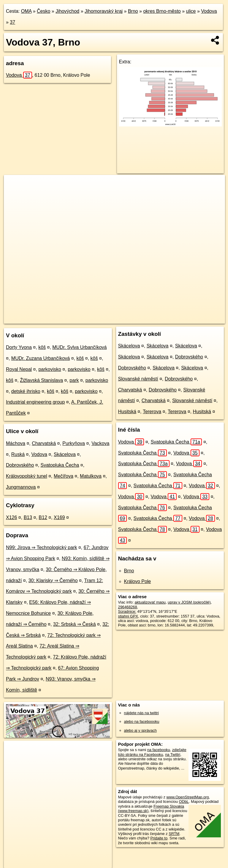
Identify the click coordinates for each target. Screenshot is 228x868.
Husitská (127, 412)
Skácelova (65, 454)
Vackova (100, 443)
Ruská (18, 454)
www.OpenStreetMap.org (187, 797)
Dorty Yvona (19, 347)
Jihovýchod (67, 11)
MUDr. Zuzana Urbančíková (41, 358)
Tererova (152, 412)
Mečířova (64, 476)
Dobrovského (20, 465)
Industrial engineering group (35, 402)
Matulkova (91, 476)
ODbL (184, 802)
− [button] (14, 194)
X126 (11, 517)
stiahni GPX (128, 616)
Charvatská (44, 443)
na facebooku (159, 750)
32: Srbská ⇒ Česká (75, 624)
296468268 (128, 607)
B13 (28, 517)
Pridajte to (159, 838)
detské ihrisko (26, 391)
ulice (191, 11)
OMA (26, 11)
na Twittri (173, 755)
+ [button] (14, 185)
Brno (133, 11)
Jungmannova (21, 487)
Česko (43, 11)
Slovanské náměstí (138, 379)
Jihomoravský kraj (104, 11)
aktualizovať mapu (150, 602)
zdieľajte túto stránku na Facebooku (152, 752)
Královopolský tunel (27, 476)
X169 (59, 517)
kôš (42, 347)
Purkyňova (74, 443)
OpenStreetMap (123, 319)
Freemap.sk (153, 319)
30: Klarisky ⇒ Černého (53, 581)
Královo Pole (138, 581)
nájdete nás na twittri (141, 713)
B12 (43, 517)
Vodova (209, 11)
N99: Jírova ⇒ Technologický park (41, 547)
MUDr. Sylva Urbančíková (79, 347)
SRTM (174, 834)
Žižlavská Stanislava (41, 380)
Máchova (16, 443)
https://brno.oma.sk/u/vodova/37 (198, 319)
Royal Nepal (19, 369)
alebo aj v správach (140, 730)
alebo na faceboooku (142, 721)
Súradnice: (127, 611)
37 (12, 22)
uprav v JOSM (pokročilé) (189, 602)
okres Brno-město (162, 11)
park (74, 380)
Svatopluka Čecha (60, 465)
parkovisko (50, 369)
